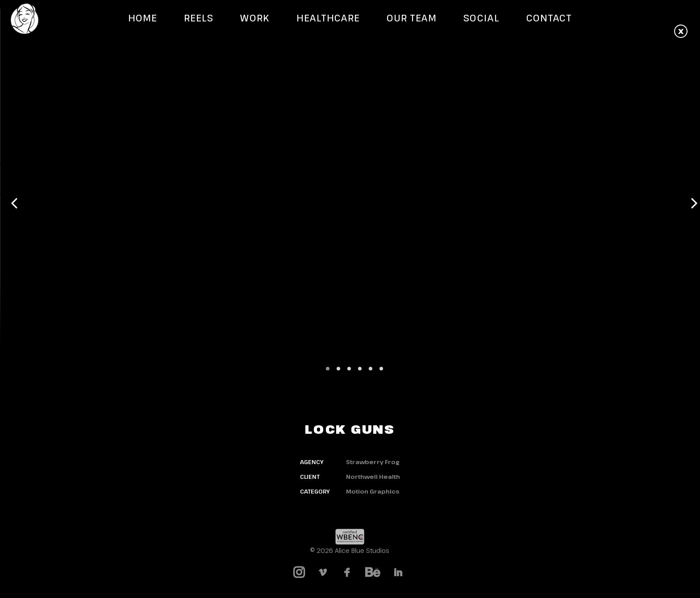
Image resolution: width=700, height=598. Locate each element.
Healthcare (328, 18)
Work (255, 18)
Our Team (412, 18)
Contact (549, 18)
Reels (199, 18)
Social (481, 18)
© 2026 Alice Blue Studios (350, 550)
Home (143, 18)
